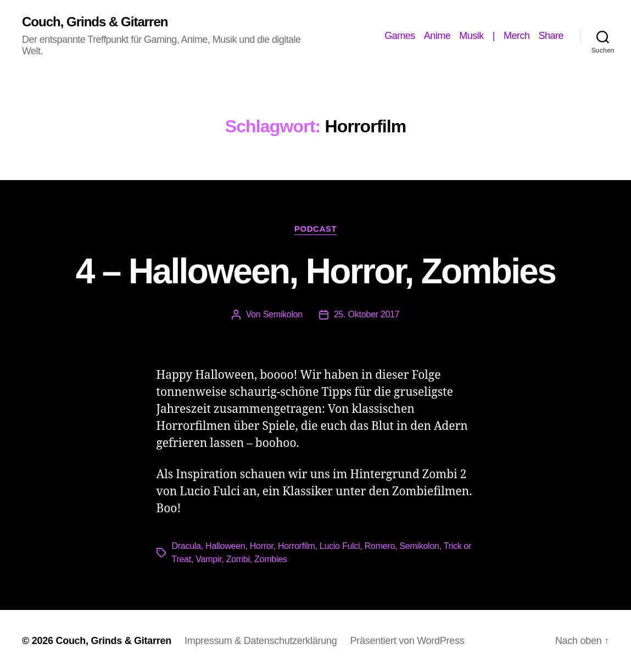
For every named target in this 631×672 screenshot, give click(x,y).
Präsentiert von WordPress (407, 641)
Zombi (238, 559)
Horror (262, 546)
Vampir (208, 559)
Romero (380, 546)
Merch (517, 36)
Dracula (186, 546)
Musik (471, 36)
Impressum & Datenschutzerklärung (261, 641)
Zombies (270, 559)
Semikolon (283, 314)
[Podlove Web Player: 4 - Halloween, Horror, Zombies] (316, 351)
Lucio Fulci (340, 546)
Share (551, 36)
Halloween (225, 546)
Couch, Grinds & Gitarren (95, 22)
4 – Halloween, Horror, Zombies (315, 271)
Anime (437, 36)
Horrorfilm (297, 546)
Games (400, 36)
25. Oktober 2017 (367, 314)
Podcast (315, 229)
